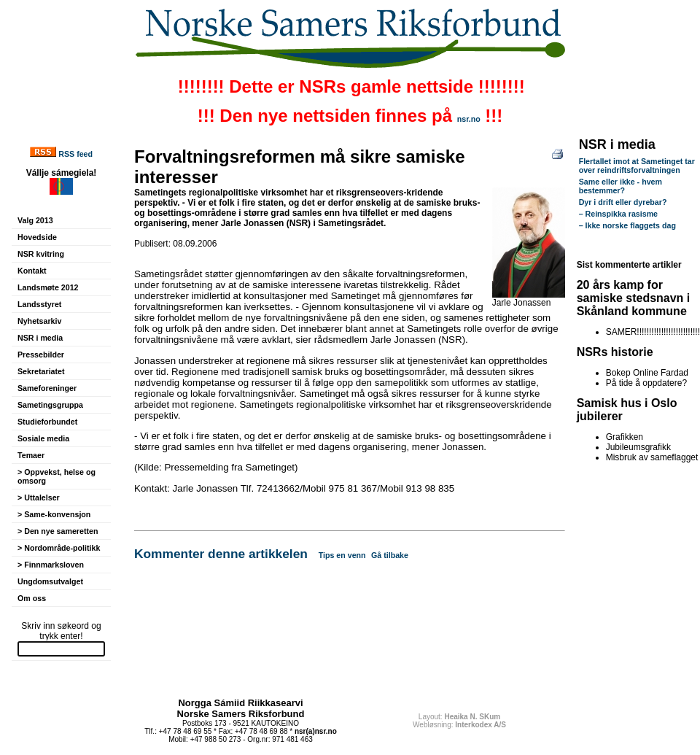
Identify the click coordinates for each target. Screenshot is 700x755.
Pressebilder (41, 355)
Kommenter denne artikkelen (221, 554)
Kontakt (32, 271)
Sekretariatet (41, 371)
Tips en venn (342, 555)
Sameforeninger (47, 388)
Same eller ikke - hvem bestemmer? (621, 186)
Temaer (31, 455)
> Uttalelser (39, 497)
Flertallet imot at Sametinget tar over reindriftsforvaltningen (637, 166)
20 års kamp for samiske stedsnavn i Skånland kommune (634, 298)
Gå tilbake (390, 555)
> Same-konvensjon (54, 514)
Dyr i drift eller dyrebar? (623, 202)
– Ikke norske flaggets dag (627, 225)
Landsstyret (39, 304)
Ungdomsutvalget (50, 581)
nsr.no (469, 119)
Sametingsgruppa (50, 405)
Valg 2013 (35, 220)
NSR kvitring (41, 254)
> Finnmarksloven (51, 565)
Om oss (32, 598)
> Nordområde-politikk (59, 548)
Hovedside (37, 237)
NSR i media (40, 338)
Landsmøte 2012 (48, 287)
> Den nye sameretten (58, 531)
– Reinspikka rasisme (618, 214)
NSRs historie (615, 352)
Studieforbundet (47, 422)
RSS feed (75, 154)
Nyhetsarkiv (39, 321)
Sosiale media (43, 438)
